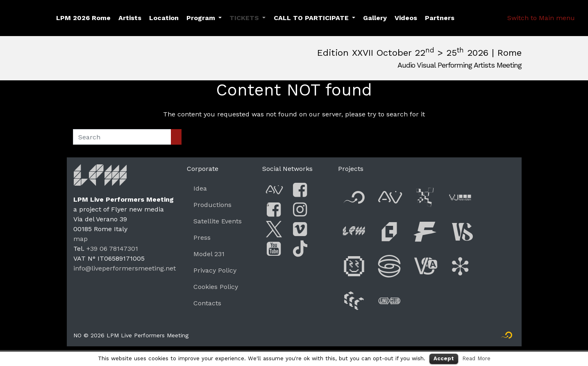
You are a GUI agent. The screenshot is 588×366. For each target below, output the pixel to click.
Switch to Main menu (541, 18)
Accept (444, 358)
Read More (476, 358)
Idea (200, 188)
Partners (440, 18)
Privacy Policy (215, 270)
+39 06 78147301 (112, 249)
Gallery (375, 18)
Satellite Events (218, 221)
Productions (212, 205)
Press (202, 238)
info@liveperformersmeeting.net (125, 268)
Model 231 (209, 254)
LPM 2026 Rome (83, 18)
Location (164, 18)
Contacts (207, 303)
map (81, 239)
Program (201, 18)
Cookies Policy (216, 287)
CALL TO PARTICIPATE (311, 18)
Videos (406, 18)
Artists (130, 18)
